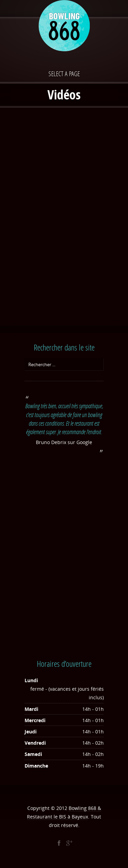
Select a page (64, 74)
